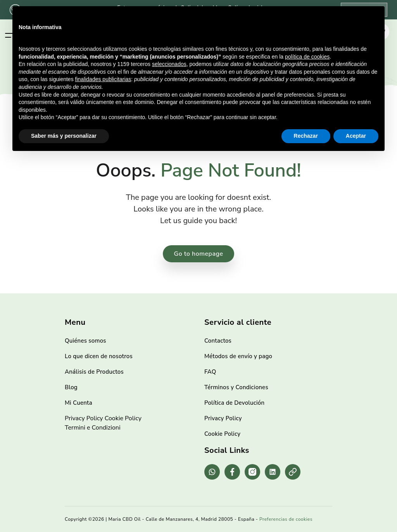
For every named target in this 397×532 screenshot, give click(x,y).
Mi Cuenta (79, 403)
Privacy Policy (84, 418)
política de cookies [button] (307, 57)
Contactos (218, 341)
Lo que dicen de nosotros (99, 356)
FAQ (210, 372)
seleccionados (169, 64)
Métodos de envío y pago (238, 356)
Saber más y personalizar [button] (64, 136)
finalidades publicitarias (103, 79)
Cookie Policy (123, 418)
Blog (71, 387)
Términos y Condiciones (236, 387)
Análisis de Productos (94, 372)
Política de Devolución (234, 403)
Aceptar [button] (356, 136)
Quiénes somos (85, 341)
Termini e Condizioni (93, 428)
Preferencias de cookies (286, 519)
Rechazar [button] (306, 136)
